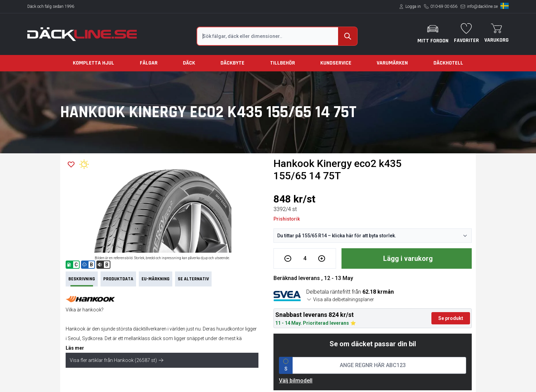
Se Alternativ (193, 279)
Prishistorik (287, 219)
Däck (189, 63)
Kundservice (336, 63)
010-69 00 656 (444, 6)
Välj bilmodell (296, 381)
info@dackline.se (482, 6)
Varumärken (392, 63)
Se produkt (451, 318)
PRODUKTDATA (118, 279)
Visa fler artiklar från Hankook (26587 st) (117, 360)
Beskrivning (82, 281)
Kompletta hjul (93, 63)
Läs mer (75, 348)
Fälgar (149, 63)
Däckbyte (232, 63)
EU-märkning (156, 279)
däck (156, 338)
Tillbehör (283, 63)
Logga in (413, 6)
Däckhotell (448, 63)
